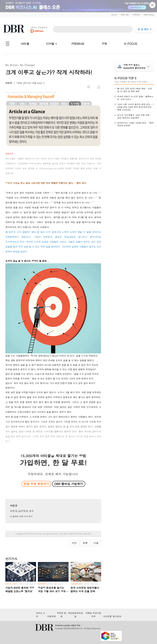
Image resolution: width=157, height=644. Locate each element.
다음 (96, 543)
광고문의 (117, 616)
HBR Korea (149, 15)
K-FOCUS (131, 44)
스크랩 (99, 87)
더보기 (89, 87)
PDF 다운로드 (94, 87)
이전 (74, 543)
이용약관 (52, 616)
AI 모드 (145, 29)
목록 (85, 543)
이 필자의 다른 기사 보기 (21, 516)
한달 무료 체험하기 (36, 484)
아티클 (25, 44)
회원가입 (125, 15)
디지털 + (51, 44)
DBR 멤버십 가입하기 (69, 484)
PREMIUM (78, 44)
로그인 (114, 15)
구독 (104, 44)
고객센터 (136, 15)
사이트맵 (107, 616)
